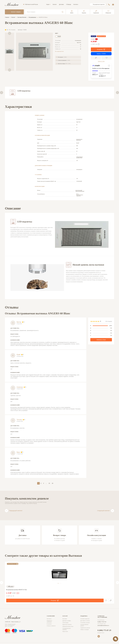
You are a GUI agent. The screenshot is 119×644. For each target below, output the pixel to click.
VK (99, 636)
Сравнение (96, 58)
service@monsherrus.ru (103, 626)
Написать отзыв (101, 340)
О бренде (69, 4)
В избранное (107, 58)
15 (49, 483)
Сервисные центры (85, 628)
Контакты (76, 4)
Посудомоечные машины (67, 629)
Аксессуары (65, 623)
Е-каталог (49, 624)
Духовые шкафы (67, 621)
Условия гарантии (85, 619)
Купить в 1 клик (101, 61)
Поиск (63, 12)
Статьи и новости (51, 626)
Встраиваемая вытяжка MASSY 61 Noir (17, 590)
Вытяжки (65, 619)
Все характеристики (59, 51)
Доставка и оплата (85, 621)
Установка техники (85, 623)
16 (52, 483)
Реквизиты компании (49, 621)
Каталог (55, 4)
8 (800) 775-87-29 (102, 622)
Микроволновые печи (68, 626)
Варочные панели (67, 625)
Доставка (61, 4)
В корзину (101, 49)
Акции (48, 4)
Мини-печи (65, 632)
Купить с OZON (101, 54)
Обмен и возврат (85, 630)
